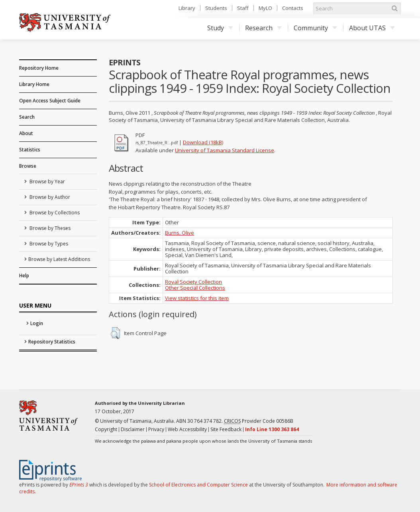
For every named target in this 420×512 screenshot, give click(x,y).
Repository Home (39, 68)
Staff (243, 8)
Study (220, 28)
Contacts (293, 8)
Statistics (30, 150)
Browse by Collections (54, 213)
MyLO (265, 8)
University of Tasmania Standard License (225, 150)
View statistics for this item (197, 298)
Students (216, 8)
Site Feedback (226, 429)
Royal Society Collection (193, 282)
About (26, 133)
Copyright (106, 429)
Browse (28, 166)
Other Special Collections (195, 288)
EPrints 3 (79, 485)
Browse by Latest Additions (59, 259)
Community (315, 28)
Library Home (34, 84)
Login (37, 323)
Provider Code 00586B (259, 421)
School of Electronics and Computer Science (198, 485)
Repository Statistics (52, 342)
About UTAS (372, 28)
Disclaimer (133, 429)
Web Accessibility (187, 429)
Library (187, 8)
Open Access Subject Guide (50, 101)
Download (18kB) (203, 142)
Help (24, 276)
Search (27, 117)
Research (263, 28)
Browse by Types (48, 244)
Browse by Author (49, 197)
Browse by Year (47, 181)
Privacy (156, 429)
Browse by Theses (49, 228)
